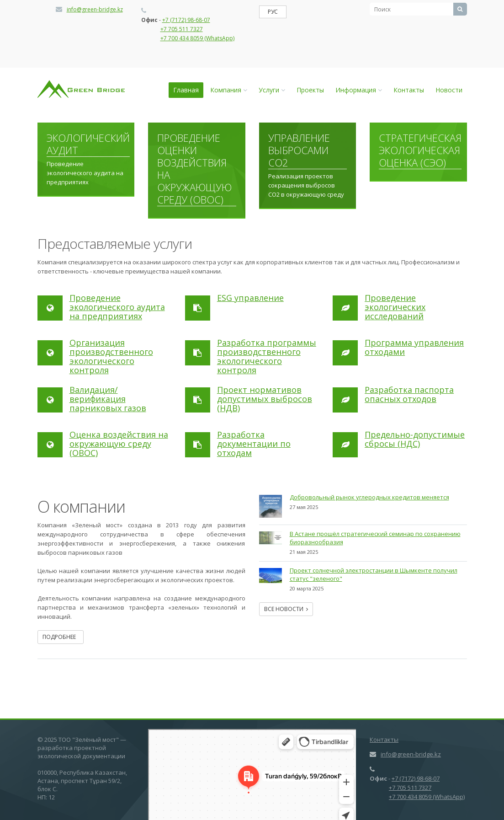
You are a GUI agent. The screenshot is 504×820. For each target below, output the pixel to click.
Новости (449, 90)
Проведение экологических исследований (395, 307)
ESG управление (250, 298)
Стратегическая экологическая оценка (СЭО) (420, 150)
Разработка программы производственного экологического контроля (267, 356)
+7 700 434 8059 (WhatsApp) (197, 38)
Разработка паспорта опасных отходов (409, 394)
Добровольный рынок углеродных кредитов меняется (369, 497)
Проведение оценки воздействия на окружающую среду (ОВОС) (194, 169)
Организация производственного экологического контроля (111, 356)
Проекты (310, 90)
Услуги (272, 90)
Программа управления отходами (414, 347)
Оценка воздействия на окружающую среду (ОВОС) (119, 444)
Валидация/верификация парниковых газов (108, 399)
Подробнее (61, 637)
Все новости (286, 609)
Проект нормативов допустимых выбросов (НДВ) (265, 399)
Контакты (409, 90)
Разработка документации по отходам (254, 444)
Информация (359, 90)
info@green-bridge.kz (95, 9)
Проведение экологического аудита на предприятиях (117, 307)
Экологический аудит (88, 144)
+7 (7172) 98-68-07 (186, 20)
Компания (229, 90)
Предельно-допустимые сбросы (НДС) (415, 439)
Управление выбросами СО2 (299, 150)
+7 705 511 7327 (182, 29)
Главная (186, 90)
